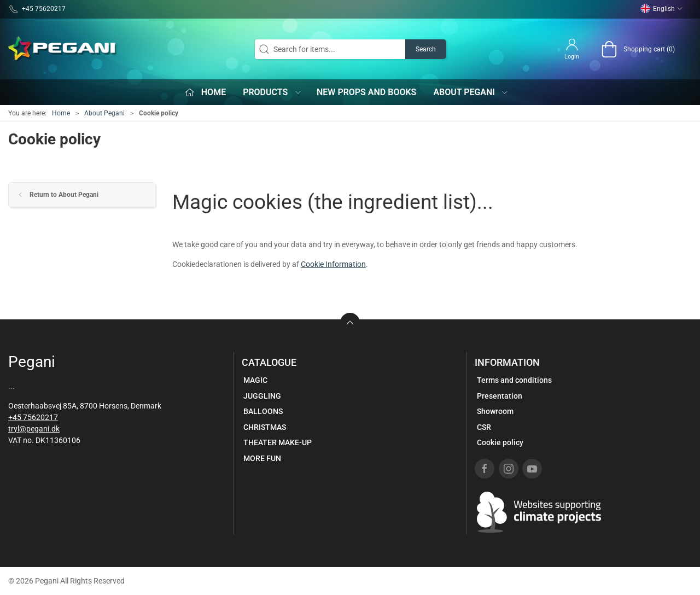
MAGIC (255, 380)
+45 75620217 (33, 417)
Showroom (495, 411)
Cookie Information (333, 264)
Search (426, 49)
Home (61, 113)
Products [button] (272, 92)
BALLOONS (263, 411)
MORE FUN (262, 458)
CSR (484, 427)
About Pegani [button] (471, 92)
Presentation (500, 396)
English (662, 9)
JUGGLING (262, 396)
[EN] (63, 49)
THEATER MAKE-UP (278, 442)
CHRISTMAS (265, 427)
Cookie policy (500, 442)
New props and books (366, 92)
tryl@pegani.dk (34, 429)
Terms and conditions (514, 380)
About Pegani (104, 113)
